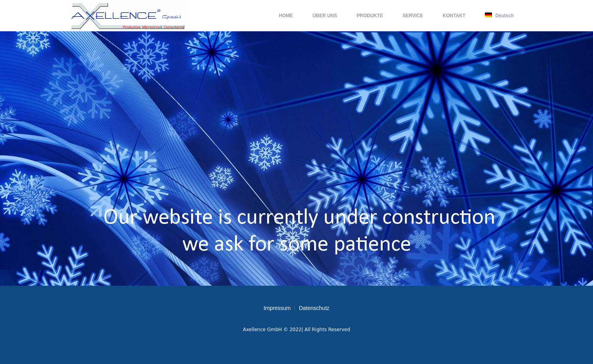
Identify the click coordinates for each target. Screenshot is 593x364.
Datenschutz (314, 308)
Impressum (277, 308)
